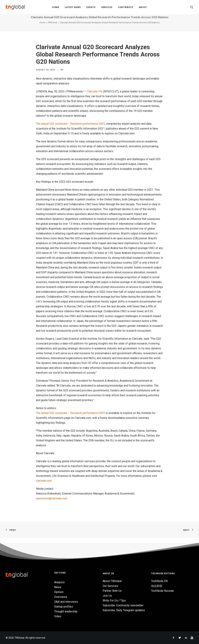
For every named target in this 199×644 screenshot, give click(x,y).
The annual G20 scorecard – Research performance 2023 (70, 129)
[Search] (192, 7)
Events (91, 7)
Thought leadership (66, 611)
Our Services (110, 586)
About (143, 7)
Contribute (126, 7)
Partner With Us (112, 591)
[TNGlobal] (15, 7)
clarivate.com (44, 486)
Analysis (59, 582)
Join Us (107, 596)
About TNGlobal (112, 581)
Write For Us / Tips (114, 601)
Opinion (59, 592)
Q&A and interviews (66, 602)
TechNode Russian (162, 591)
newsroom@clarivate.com (52, 504)
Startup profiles (64, 607)
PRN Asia (53, 28)
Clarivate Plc (95, 97)
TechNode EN (159, 581)
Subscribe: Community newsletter (123, 606)
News (58, 587)
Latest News (73, 7)
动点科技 (157, 586)
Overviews (61, 597)
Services (107, 7)
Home (56, 7)
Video (58, 616)
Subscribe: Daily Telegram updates (124, 610)
